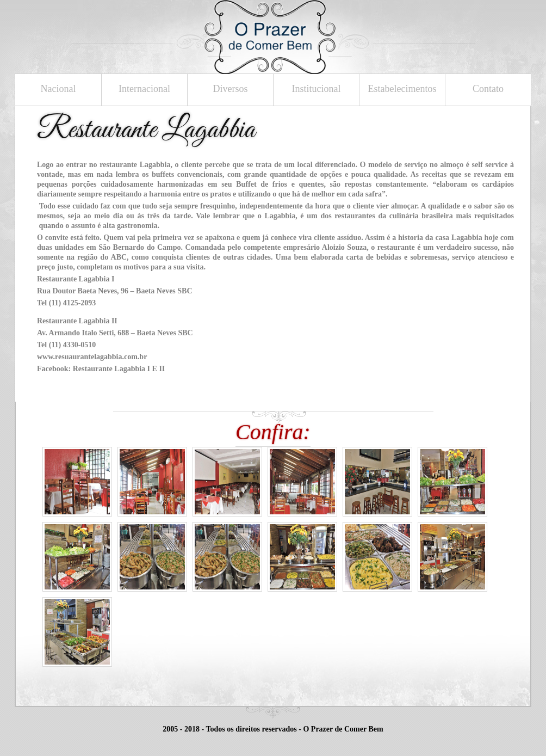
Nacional (58, 89)
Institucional (317, 89)
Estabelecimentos (402, 89)
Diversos (231, 89)
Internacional (144, 89)
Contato (488, 89)
